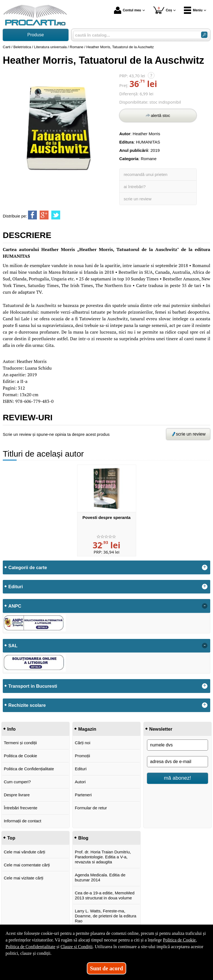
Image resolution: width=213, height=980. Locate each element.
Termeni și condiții (20, 743)
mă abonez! (177, 778)
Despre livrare (17, 795)
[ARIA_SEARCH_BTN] (204, 35)
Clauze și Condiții (77, 947)
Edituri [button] (16, 587)
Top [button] (11, 838)
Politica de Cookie (21, 756)
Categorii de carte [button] (28, 567)
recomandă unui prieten (146, 174)
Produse (36, 35)
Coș (163, 10)
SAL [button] (13, 646)
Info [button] (11, 729)
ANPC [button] (15, 606)
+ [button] (205, 567)
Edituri (81, 769)
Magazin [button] (87, 729)
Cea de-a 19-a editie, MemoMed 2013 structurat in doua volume (105, 895)
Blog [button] (83, 838)
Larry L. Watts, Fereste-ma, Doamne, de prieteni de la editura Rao (106, 916)
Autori (80, 782)
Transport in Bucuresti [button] (33, 686)
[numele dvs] (177, 745)
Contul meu (128, 10)
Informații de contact (23, 821)
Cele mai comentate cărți (27, 865)
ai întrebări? (135, 187)
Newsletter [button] (161, 729)
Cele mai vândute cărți (25, 852)
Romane (149, 159)
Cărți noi (83, 743)
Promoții (83, 756)
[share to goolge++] (44, 215)
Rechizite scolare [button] (27, 705)
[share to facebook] (32, 215)
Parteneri (83, 795)
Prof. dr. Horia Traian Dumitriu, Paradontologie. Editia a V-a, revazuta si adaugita (103, 857)
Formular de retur (91, 808)
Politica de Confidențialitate (29, 769)
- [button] (205, 606)
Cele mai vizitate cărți (24, 878)
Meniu (193, 10)
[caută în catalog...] (135, 35)
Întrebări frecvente (21, 808)
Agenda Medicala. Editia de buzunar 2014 (100, 877)
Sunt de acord (107, 968)
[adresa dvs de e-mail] (177, 762)
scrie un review (138, 199)
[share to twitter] (56, 215)
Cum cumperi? (17, 782)
